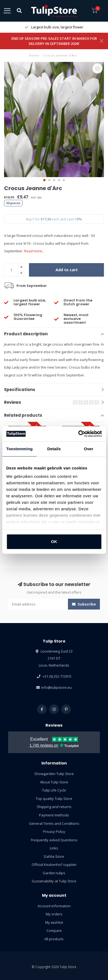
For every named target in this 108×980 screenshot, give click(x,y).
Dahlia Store (54, 856)
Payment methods (54, 815)
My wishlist (54, 922)
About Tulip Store (54, 782)
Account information (54, 906)
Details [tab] (54, 449)
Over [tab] (89, 449)
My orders (54, 914)
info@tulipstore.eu (56, 687)
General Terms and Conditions (54, 823)
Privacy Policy (54, 832)
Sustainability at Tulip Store (54, 881)
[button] (44, 180)
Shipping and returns (54, 807)
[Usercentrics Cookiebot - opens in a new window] (78, 434)
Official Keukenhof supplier (54, 865)
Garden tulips (54, 873)
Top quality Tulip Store (54, 799)
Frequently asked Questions (54, 840)
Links (54, 848)
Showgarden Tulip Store (54, 774)
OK (54, 542)
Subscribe (84, 604)
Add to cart (67, 270)
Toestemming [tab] (19, 449)
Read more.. (34, 251)
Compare (54, 931)
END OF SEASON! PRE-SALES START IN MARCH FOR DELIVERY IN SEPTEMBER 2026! (54, 41)
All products (54, 939)
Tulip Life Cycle (54, 790)
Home (34, 55)
